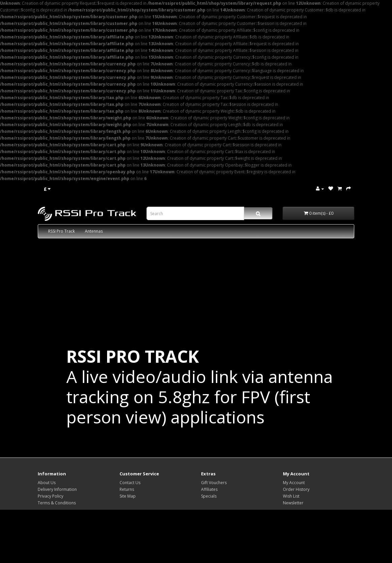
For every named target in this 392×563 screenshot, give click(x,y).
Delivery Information (57, 489)
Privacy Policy (51, 496)
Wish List (291, 496)
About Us (47, 483)
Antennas (94, 231)
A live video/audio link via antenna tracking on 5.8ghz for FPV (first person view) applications (200, 387)
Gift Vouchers (214, 483)
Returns (127, 489)
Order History (296, 489)
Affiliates (209, 489)
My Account (294, 483)
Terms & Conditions (57, 503)
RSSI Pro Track (61, 231)
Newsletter (293, 503)
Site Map (128, 496)
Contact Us (130, 483)
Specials (209, 496)
